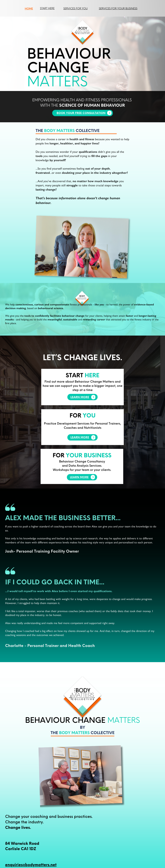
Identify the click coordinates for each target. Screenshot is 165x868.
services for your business (118, 8)
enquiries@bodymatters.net (31, 864)
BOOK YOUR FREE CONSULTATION (81, 113)
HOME (29, 8)
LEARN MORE (79, 484)
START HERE (47, 8)
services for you (75, 8)
